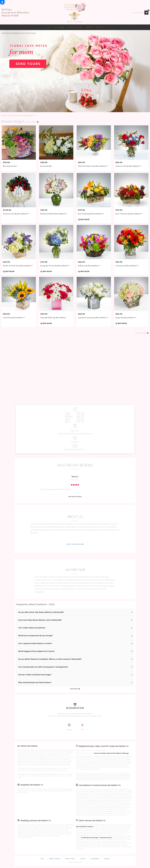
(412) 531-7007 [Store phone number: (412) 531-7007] (75, 442)
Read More (75, 689)
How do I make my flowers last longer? (35, 675)
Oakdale (103, 753)
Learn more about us (75, 544)
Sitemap (107, 859)
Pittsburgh (125, 753)
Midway (119, 753)
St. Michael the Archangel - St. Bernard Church (97, 838)
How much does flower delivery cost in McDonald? (40, 620)
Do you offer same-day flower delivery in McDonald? (41, 612)
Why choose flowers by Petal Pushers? (35, 683)
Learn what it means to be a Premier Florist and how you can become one (75, 716)
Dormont (97, 753)
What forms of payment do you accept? (36, 636)
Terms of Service (55, 859)
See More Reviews (75, 497)
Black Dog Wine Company (85, 827)
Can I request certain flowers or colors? (35, 643)
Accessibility (95, 859)
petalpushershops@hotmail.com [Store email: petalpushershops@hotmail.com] (75, 449)
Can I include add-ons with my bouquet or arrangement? (43, 667)
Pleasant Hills (111, 753)
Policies (83, 859)
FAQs (42, 859)
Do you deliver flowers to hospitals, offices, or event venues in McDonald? (50, 659)
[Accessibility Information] (2, 2)
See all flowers (32, 122)
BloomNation (88, 714)
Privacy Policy (70, 859)
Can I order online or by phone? (32, 628)
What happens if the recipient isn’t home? (36, 651)
